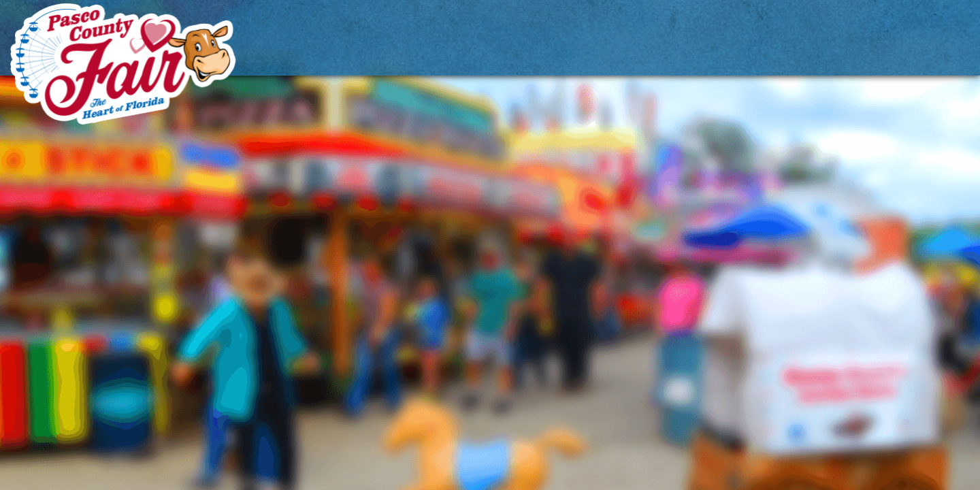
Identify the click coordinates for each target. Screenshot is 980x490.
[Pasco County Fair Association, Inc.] (123, 64)
